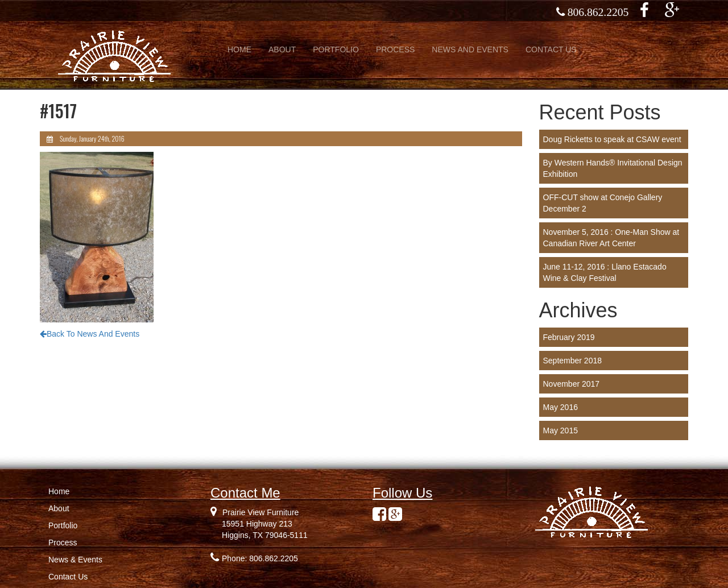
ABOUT (282, 49)
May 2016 (561, 407)
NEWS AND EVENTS (470, 49)
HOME (239, 49)
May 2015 (561, 430)
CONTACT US (551, 49)
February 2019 (569, 337)
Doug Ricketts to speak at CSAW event (612, 139)
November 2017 (572, 384)
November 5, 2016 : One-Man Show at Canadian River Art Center (611, 238)
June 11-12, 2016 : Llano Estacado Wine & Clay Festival (605, 272)
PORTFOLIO (336, 49)
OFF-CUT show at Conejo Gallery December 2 (603, 203)
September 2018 (573, 361)
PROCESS (395, 49)
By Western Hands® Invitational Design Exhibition (613, 168)
